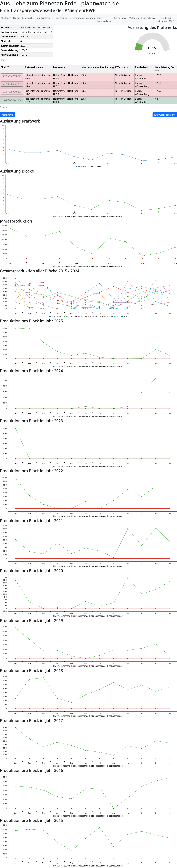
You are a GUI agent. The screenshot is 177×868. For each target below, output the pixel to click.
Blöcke (17, 18)
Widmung (134, 18)
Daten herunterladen (105, 20)
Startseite (6, 18)
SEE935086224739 (12, 84)
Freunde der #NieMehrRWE (166, 20)
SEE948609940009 (12, 92)
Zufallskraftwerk (44, 18)
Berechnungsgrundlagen (82, 18)
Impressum (61, 18)
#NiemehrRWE (149, 18)
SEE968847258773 (12, 76)
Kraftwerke (28, 18)
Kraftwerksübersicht (165, 115)
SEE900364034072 (12, 100)
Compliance (120, 18)
